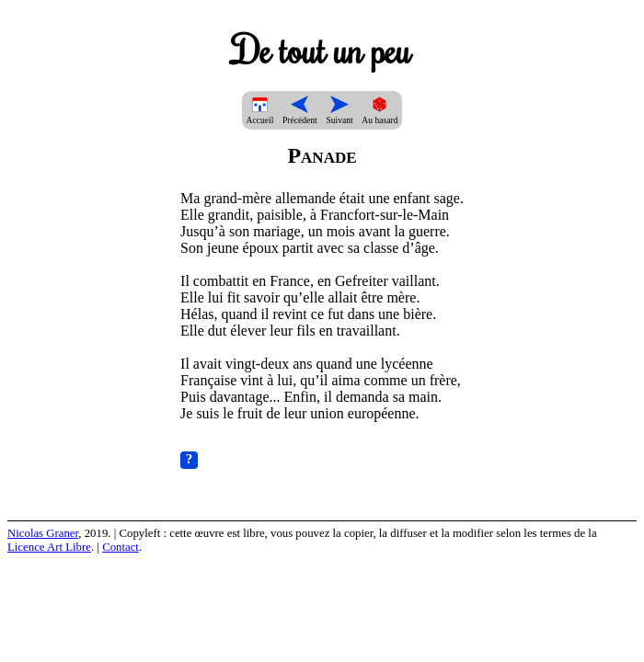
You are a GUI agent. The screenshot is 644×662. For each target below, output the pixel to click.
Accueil (260, 115)
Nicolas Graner (43, 533)
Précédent (300, 115)
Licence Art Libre (49, 547)
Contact (121, 547)
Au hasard (379, 115)
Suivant (339, 115)
